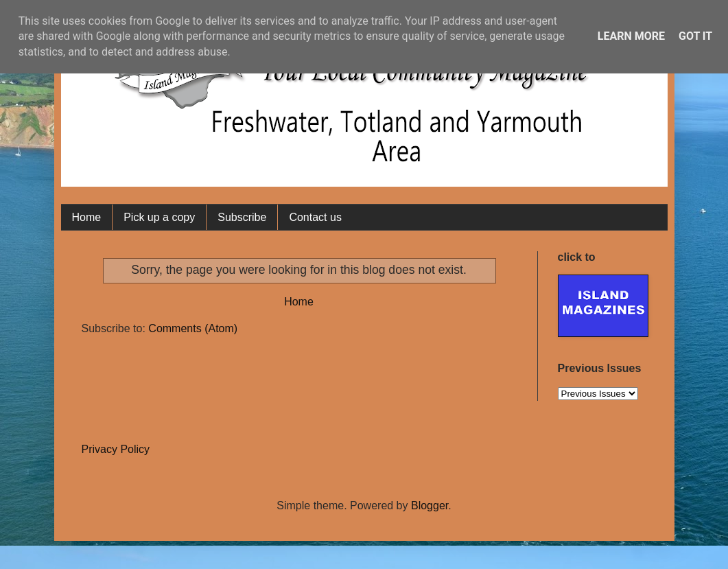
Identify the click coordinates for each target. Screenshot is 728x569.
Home (87, 217)
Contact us (315, 217)
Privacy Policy (116, 449)
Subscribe (242, 217)
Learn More (631, 36)
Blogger (430, 506)
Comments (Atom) (193, 328)
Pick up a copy (159, 217)
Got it (695, 36)
